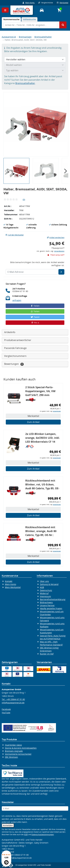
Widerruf (44, 593)
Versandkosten (59, 251)
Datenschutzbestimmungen (43, 835)
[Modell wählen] (35, 65)
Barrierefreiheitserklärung (53, 599)
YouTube (6, 713)
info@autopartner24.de (13, 703)
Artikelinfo (10, 332)
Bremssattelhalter (43, 37)
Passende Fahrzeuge (15, 348)
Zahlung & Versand (49, 584)
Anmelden (8, 825)
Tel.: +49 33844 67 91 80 (13, 699)
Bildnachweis (46, 602)
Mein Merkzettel (13, 587)
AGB (42, 587)
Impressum (45, 596)
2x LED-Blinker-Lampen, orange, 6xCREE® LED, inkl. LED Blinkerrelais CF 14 (43, 438)
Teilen (35, 306)
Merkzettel (63, 3)
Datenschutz (46, 590)
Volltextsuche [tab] (29, 19)
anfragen (17, 300)
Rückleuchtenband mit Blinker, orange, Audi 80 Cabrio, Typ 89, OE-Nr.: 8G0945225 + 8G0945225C (41, 532)
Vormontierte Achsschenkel (18, 754)
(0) (24, 200)
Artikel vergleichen (56, 238)
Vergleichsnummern (15, 356)
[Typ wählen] (35, 70)
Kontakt (9, 581)
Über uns (44, 581)
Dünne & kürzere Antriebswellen (21, 748)
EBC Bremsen (11, 757)
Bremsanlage (25, 37)
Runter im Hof (47, 654)
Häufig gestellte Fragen (51, 608)
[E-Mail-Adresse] (61, 272)
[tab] (11, 19)
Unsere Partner (47, 605)
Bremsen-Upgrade (14, 751)
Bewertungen (14, 364)
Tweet (35, 317)
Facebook (6, 709)
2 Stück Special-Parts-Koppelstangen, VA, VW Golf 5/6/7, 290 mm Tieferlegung (40, 392)
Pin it (35, 323)
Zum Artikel (33, 422)
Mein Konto (29, 3)
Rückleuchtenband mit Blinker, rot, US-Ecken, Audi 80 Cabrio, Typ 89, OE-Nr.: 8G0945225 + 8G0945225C (42, 485)
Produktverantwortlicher (18, 340)
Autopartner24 (9, 37)
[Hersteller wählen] (35, 59)
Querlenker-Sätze (13, 745)
